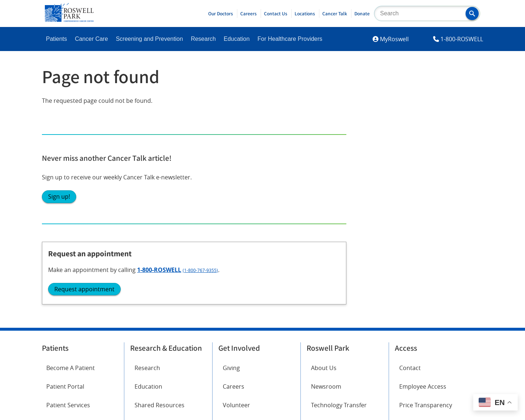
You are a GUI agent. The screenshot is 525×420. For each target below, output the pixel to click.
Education (236, 39)
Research (203, 39)
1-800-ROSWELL (462, 39)
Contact (410, 168)
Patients (57, 39)
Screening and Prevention (149, 39)
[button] (472, 13)
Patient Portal (65, 187)
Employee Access (423, 187)
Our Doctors (221, 13)
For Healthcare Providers (290, 39)
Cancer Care (91, 39)
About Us (324, 168)
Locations (305, 13)
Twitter (140, 257)
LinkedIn (58, 298)
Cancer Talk (335, 13)
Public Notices (330, 224)
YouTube (142, 277)
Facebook (59, 257)
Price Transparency (426, 206)
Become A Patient (71, 168)
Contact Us (276, 13)
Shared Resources (160, 206)
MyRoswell (394, 39)
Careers (248, 13)
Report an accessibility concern (332, 339)
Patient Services (68, 206)
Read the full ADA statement (254, 339)
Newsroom (326, 187)
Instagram (60, 277)
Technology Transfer (339, 206)
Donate (362, 13)
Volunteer (236, 206)
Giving (231, 168)
